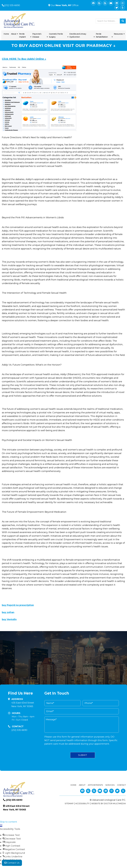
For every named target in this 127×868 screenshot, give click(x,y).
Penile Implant (22, 35)
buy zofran (8, 612)
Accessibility (82, 803)
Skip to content (8, 822)
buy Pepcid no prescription (18, 605)
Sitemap (69, 803)
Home (6, 34)
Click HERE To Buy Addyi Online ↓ (24, 59)
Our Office (64, 5)
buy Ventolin (9, 619)
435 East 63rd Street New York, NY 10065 (23, 705)
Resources (118, 34)
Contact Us (12, 863)
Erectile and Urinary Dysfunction (78, 35)
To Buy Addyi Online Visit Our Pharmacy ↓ (63, 46)
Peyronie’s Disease (37, 35)
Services (110, 785)
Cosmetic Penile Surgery (56, 35)
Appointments (95, 785)
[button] (1, 825)
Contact (121, 785)
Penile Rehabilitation (102, 35)
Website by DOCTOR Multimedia (109, 803)
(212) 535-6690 (12, 5)
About (14, 34)
